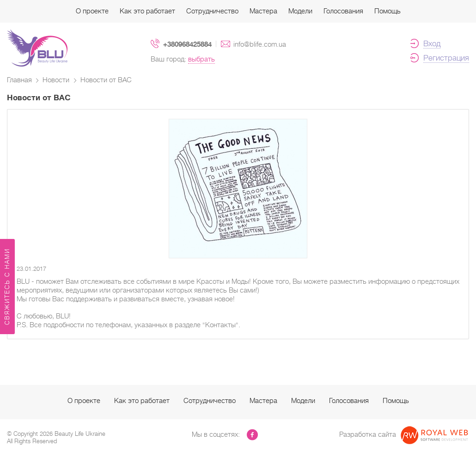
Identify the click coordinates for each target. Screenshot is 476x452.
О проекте (92, 11)
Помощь (388, 11)
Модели (300, 11)
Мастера (263, 11)
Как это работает (147, 11)
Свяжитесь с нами (7, 287)
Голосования (343, 11)
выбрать (201, 59)
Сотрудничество (212, 11)
